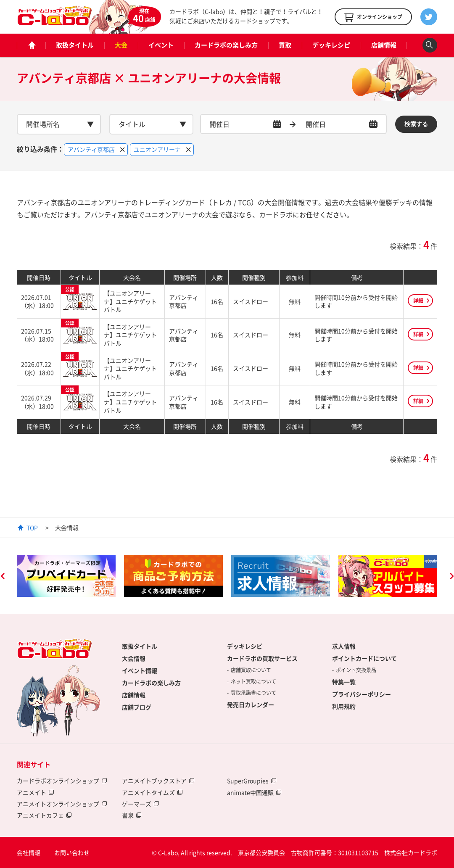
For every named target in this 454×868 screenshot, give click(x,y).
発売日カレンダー (251, 704)
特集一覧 (344, 682)
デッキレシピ (331, 45)
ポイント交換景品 (356, 670)
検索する (416, 124)
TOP (32, 528)
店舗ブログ (137, 707)
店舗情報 (384, 45)
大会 (121, 45)
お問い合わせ (72, 852)
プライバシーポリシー (362, 694)
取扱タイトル (75, 45)
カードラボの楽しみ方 (226, 45)
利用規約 (344, 706)
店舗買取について (251, 670)
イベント (161, 45)
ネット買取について (253, 681)
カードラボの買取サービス (262, 658)
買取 (285, 45)
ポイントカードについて (364, 658)
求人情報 (344, 646)
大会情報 (134, 658)
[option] (66, 576)
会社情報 (29, 852)
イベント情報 (140, 670)
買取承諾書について (253, 693)
